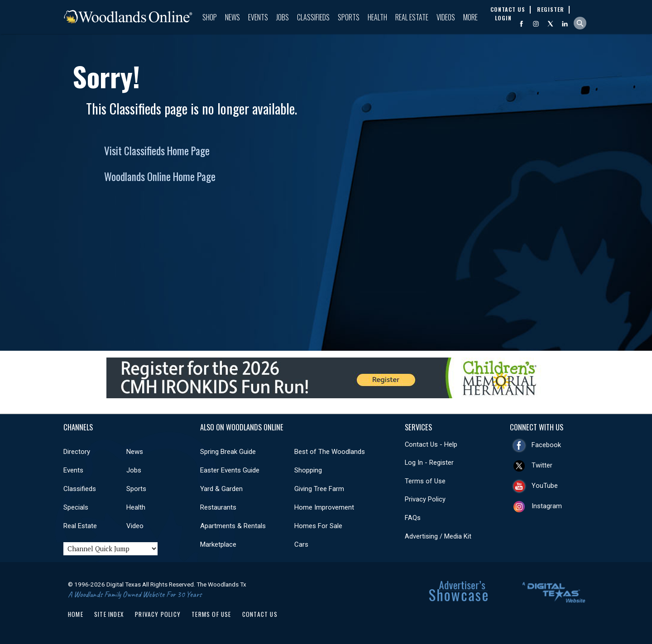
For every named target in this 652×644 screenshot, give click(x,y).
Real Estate (412, 17)
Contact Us (260, 614)
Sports (349, 17)
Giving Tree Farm (319, 489)
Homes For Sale (318, 526)
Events (258, 17)
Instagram (547, 506)
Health (377, 17)
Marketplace (218, 544)
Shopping (308, 470)
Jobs (283, 17)
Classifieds (313, 17)
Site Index (109, 614)
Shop (210, 17)
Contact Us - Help (431, 444)
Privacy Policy (425, 499)
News (233, 17)
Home (76, 614)
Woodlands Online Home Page (160, 177)
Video (135, 526)
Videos (446, 17)
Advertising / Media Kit (438, 536)
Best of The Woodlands (330, 452)
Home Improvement (324, 507)
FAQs (413, 518)
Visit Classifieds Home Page (157, 151)
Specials (76, 507)
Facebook (546, 445)
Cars (301, 544)
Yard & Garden (221, 489)
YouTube (545, 486)
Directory (77, 452)
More (470, 17)
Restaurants (218, 507)
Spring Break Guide (228, 452)
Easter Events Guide (230, 470)
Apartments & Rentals (233, 526)
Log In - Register (429, 463)
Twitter (542, 465)
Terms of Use (425, 481)
